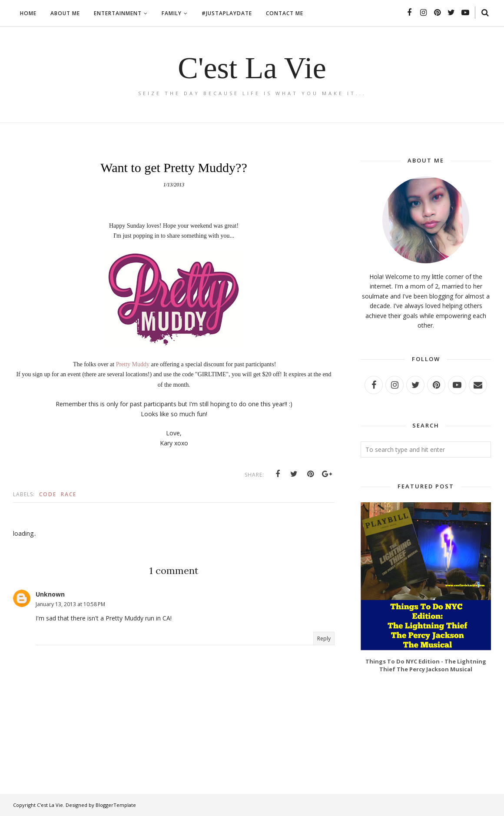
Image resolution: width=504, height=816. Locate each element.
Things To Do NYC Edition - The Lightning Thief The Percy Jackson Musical (426, 665)
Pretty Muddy (133, 364)
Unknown (50, 594)
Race (69, 494)
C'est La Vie (252, 68)
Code (48, 494)
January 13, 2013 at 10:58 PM (70, 604)
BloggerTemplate (116, 805)
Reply (324, 639)
